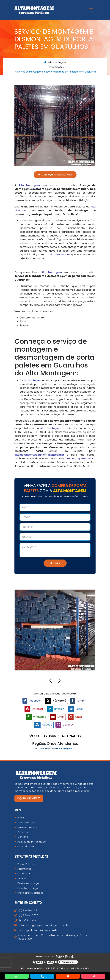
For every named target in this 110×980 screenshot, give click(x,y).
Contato (23, 836)
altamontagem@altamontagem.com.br (39, 455)
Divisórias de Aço (28, 883)
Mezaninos (24, 873)
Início (21, 817)
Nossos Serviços (28, 827)
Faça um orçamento (29, 798)
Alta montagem (55, 62)
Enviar (55, 563)
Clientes (23, 832)
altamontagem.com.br (79, 459)
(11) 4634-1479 (25, 920)
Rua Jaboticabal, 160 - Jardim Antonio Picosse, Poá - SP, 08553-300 (51, 937)
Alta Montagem (29, 185)
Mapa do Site (26, 846)
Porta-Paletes (26, 864)
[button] (51, 681)
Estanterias (24, 868)
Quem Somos (26, 822)
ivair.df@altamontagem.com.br (36, 930)
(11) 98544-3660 (26, 915)
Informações (57, 67)
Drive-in (22, 878)
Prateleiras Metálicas (30, 892)
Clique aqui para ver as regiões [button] (54, 748)
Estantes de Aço (28, 888)
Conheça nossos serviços (55, 175)
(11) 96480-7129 (26, 910)
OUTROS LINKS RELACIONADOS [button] (58, 735)
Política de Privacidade (32, 841)
